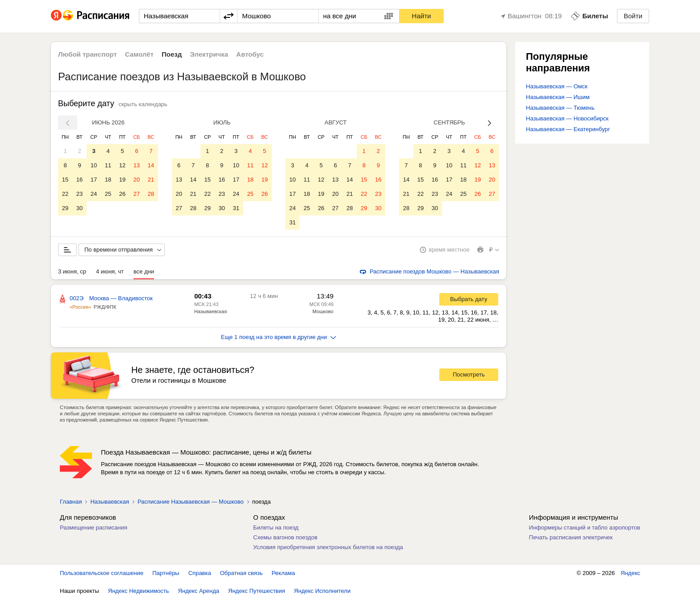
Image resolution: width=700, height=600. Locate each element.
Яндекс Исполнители (323, 591)
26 (122, 194)
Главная (71, 502)
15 (65, 180)
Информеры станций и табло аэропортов (585, 528)
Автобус (250, 54)
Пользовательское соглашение (102, 573)
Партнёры (166, 573)
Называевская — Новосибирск (567, 118)
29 (65, 208)
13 (137, 165)
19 (122, 180)
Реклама (283, 573)
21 (151, 180)
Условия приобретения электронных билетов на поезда (328, 547)
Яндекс (630, 573)
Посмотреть (469, 374)
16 (79, 180)
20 (137, 180)
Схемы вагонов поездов (285, 537)
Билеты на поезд (276, 528)
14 (151, 165)
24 (94, 194)
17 (94, 180)
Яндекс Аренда (199, 591)
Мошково (323, 311)
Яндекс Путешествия (257, 591)
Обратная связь (242, 573)
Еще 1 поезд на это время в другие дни (279, 337)
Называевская (210, 311)
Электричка (209, 54)
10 (94, 165)
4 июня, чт (110, 271)
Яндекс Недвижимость (139, 591)
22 (65, 194)
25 (108, 194)
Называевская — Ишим (558, 97)
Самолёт (139, 54)
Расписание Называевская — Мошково (191, 502)
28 (151, 194)
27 (137, 194)
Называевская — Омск (557, 86)
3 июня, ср (72, 271)
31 (236, 208)
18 (108, 180)
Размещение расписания (94, 528)
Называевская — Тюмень (560, 108)
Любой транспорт (87, 54)
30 (79, 208)
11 (108, 165)
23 (79, 194)
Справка (200, 573)
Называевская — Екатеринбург (568, 129)
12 (122, 165)
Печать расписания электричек (571, 537)
